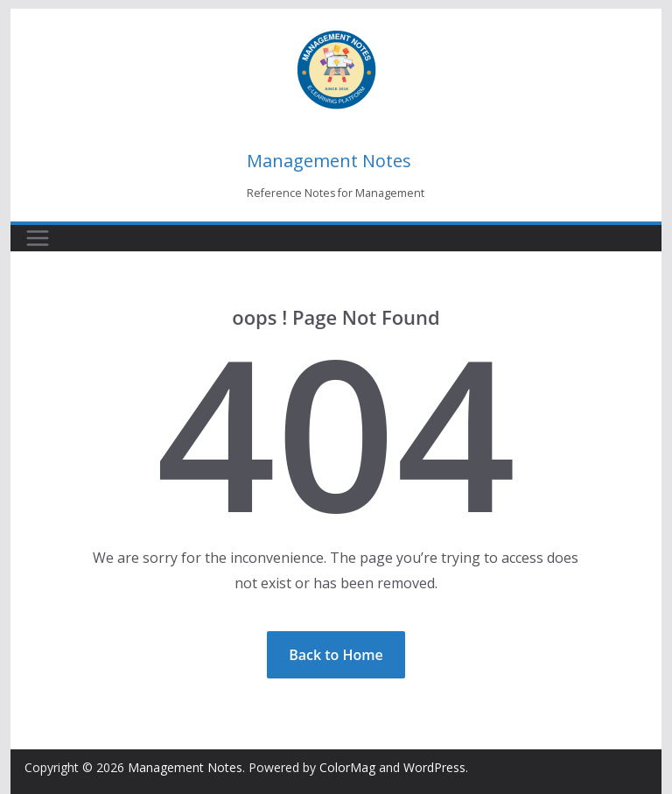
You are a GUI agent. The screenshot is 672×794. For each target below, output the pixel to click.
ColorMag (347, 767)
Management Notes (329, 161)
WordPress (434, 767)
